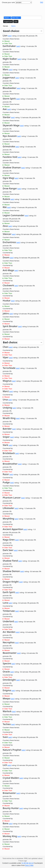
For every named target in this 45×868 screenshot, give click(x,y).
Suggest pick (8, 21)
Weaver (7, 41)
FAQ (42, 2)
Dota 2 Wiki (29, 865)
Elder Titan (8, 43)
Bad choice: (10, 342)
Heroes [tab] (6, 26)
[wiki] (10, 36)
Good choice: (11, 31)
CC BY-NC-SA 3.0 (28, 863)
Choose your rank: (9, 2)
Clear (16, 21)
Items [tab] (13, 26)
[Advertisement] (22, 10)
